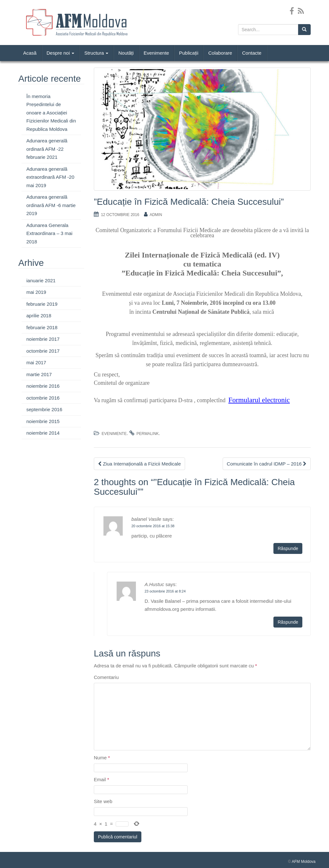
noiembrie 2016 (43, 386)
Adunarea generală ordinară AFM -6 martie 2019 (51, 205)
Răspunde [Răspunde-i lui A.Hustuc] (288, 622)
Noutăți (126, 53)
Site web (103, 801)
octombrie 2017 (43, 351)
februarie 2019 (42, 304)
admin (156, 215)
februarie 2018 (42, 327)
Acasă (30, 53)
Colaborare (220, 53)
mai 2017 (36, 362)
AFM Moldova (304, 862)
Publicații (189, 53)
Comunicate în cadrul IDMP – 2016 (267, 464)
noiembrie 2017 (43, 339)
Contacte (252, 53)
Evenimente (156, 53)
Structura (96, 53)
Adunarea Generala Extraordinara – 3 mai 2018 (49, 233)
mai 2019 (36, 292)
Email (102, 779)
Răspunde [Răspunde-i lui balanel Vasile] (288, 548)
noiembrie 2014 (43, 433)
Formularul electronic (259, 400)
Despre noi (61, 53)
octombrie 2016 (43, 398)
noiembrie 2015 (43, 421)
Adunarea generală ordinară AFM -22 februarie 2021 (47, 149)
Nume (102, 758)
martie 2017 (39, 374)
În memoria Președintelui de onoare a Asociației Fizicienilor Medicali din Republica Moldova (51, 113)
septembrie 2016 (44, 409)
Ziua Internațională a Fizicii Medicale (139, 464)
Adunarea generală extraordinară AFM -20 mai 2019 (50, 177)
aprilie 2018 (39, 316)
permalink (148, 434)
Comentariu (106, 677)
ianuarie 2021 (41, 280)
